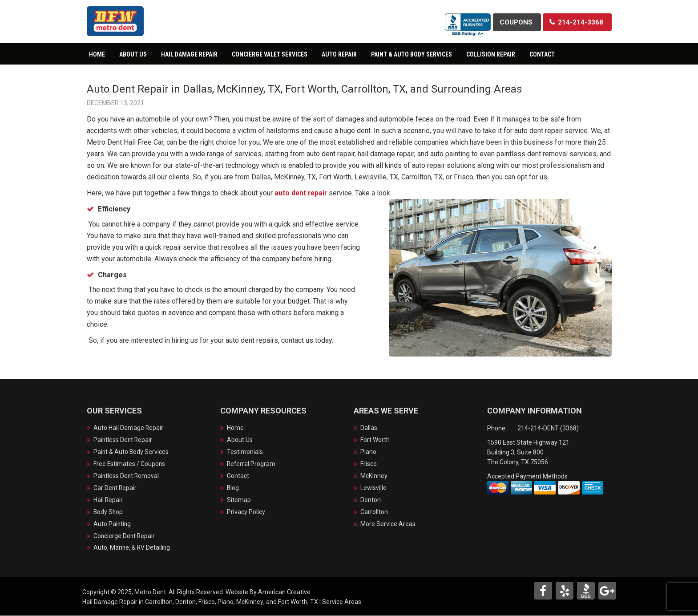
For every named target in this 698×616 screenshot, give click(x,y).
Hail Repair (108, 500)
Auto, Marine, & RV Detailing (132, 548)
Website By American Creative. (269, 592)
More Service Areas (388, 524)
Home (235, 428)
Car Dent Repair (115, 488)
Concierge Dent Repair (125, 536)
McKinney (374, 476)
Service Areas (342, 602)
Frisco (369, 464)
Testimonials (245, 452)
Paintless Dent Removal (127, 476)
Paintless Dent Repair (123, 440)
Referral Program (252, 464)
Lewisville (374, 488)
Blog (233, 488)
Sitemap (239, 500)
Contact (238, 476)
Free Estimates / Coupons (130, 464)
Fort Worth (375, 440)
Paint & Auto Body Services (131, 452)
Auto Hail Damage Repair (129, 428)
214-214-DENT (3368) (548, 428)
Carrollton (374, 512)
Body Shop (109, 512)
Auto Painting (113, 524)
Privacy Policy (246, 512)
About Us (240, 440)
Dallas (369, 428)
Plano (368, 452)
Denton (371, 500)
